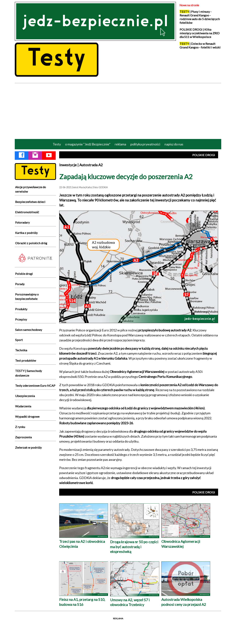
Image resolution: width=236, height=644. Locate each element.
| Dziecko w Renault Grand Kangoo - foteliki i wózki (200, 45)
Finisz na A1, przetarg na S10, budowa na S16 (84, 599)
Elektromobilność (27, 212)
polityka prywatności (145, 144)
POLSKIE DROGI (204, 155)
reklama (120, 144)
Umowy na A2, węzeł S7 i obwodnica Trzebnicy (135, 600)
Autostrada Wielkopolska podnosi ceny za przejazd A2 (186, 599)
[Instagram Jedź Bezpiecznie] (35, 156)
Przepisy (21, 319)
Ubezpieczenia (25, 396)
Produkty (21, 309)
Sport (19, 340)
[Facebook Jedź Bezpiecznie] (22, 156)
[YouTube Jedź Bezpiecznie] (49, 156)
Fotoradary (22, 222)
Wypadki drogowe (27, 416)
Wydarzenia (23, 406)
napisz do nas (174, 144)
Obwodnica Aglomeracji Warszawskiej (186, 541)
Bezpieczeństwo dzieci (30, 202)
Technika (21, 350)
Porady (20, 284)
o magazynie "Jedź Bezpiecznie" (88, 144)
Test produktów (26, 360)
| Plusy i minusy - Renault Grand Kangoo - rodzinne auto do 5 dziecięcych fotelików (200, 17)
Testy (57, 144)
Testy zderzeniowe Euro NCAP (35, 385)
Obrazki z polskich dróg (31, 243)
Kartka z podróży (26, 233)
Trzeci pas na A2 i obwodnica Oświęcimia (84, 541)
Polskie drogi (24, 274)
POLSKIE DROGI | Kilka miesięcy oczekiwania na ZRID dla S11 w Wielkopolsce (200, 33)
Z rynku (20, 427)
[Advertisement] (118, 111)
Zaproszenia (23, 437)
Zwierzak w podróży (28, 447)
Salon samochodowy (29, 330)
